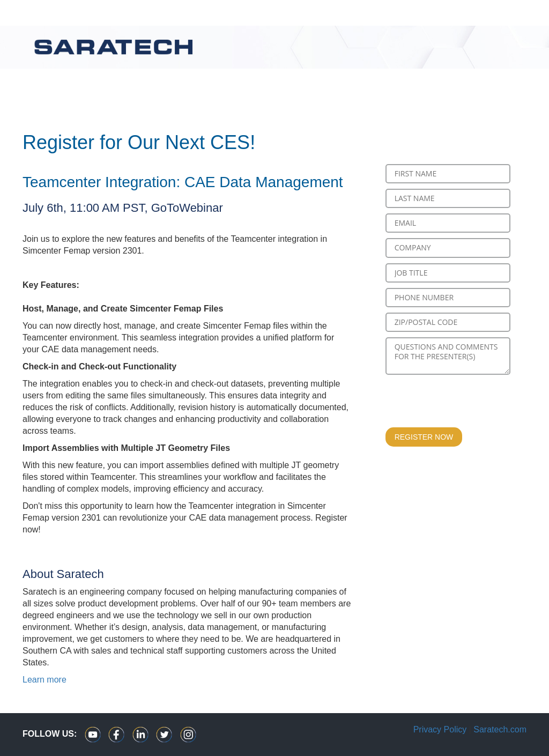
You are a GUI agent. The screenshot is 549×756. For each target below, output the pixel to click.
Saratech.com (500, 729)
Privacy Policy (440, 729)
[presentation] (467, 401)
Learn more (44, 680)
